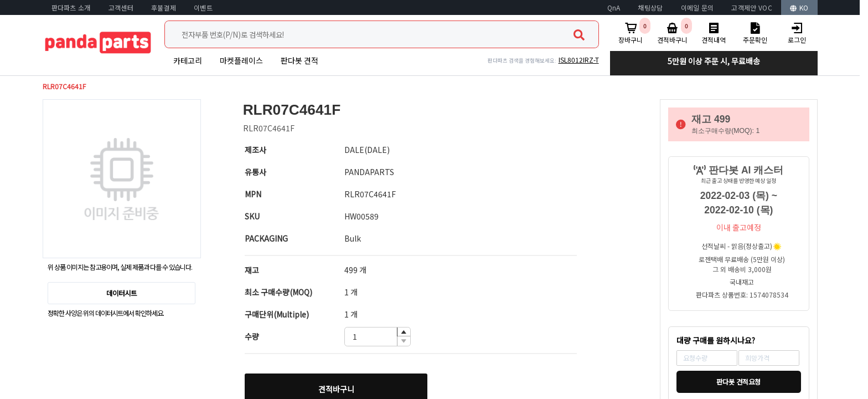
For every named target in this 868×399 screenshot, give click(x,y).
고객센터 (121, 7)
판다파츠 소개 (71, 7)
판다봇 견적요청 (738, 382)
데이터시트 (122, 293)
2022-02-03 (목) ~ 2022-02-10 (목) (739, 203)
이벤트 (203, 7)
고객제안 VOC (751, 7)
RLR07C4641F (64, 86)
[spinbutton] (378, 337)
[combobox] (382, 34)
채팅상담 (650, 7)
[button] (404, 332)
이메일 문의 (697, 7)
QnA (614, 7)
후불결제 (164, 7)
